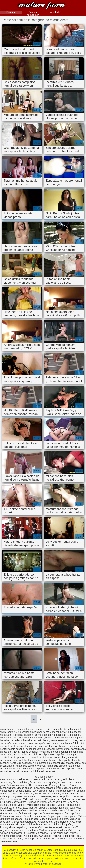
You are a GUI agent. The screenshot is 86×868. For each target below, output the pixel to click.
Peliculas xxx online (11, 816)
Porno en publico (62, 796)
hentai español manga (46, 746)
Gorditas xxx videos (11, 839)
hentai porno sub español (24, 757)
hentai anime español (39, 735)
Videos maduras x (17, 785)
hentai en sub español (64, 743)
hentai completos (74, 738)
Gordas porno (31, 839)
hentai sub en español (36, 760)
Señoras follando (59, 808)
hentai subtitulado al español (29, 769)
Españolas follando (44, 788)
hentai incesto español (12, 749)
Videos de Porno (37, 802)
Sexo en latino (20, 782)
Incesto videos (18, 805)
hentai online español (25, 755)
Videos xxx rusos (57, 802)
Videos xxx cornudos (74, 799)
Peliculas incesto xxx (35, 816)
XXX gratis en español (36, 833)
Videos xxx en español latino (16, 791)
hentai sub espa (58, 760)
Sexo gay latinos (59, 785)
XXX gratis (76, 822)
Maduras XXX (35, 827)
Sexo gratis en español (35, 808)
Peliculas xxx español (45, 825)
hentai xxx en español (24, 771)
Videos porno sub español (42, 805)
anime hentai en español (13, 729)
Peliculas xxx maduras (20, 794)
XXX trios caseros (38, 785)
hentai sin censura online (53, 757)
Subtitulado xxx (72, 836)
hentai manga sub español (53, 752)
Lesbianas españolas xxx (58, 827)
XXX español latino (44, 791)
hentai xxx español (47, 771)
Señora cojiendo (70, 794)
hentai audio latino (34, 738)
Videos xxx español (11, 799)
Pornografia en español (13, 827)
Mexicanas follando (11, 808)
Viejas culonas (8, 779)
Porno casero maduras (69, 788)
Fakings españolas (17, 810)
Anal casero (55, 779)
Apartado (55, 12)
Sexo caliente (61, 822)
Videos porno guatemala (13, 796)
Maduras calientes (58, 819)
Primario (11, 12)
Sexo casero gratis (53, 813)
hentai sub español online (24, 763)
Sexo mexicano (8, 841)
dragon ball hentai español (44, 732)
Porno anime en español (43, 782)
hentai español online (71, 746)
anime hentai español (40, 729)
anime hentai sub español (67, 729)
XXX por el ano (53, 799)
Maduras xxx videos (36, 819)
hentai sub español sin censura (56, 763)
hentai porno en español (51, 755)
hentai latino (63, 749)
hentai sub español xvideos (31, 766)
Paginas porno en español (62, 816)
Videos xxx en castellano (54, 839)
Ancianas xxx (45, 822)
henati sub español (71, 732)
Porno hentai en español (41, 6)
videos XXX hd (39, 779)
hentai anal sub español (13, 735)
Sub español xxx (74, 813)
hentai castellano (54, 738)
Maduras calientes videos (53, 830)
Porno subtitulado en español (16, 825)
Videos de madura (33, 799)
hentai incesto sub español (40, 749)
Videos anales (25, 788)
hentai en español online (64, 740)
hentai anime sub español (66, 735)
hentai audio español (11, 738)
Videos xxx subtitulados (47, 794)
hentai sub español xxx (59, 766)
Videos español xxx (63, 810)
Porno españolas (59, 833)
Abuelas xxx (30, 836)
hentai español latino (21, 746)
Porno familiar (77, 839)
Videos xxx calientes (69, 805)
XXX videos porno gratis (14, 802)
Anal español (65, 825)
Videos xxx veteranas (40, 796)
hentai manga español (25, 752)
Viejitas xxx (23, 779)
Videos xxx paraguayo (24, 822)
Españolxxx (16, 833)
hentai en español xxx (39, 743)
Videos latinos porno (31, 813)
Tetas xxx (78, 796)
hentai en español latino (36, 740)
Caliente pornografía (33, 14)
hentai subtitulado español (60, 769)
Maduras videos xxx (40, 810)
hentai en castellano (11, 740)
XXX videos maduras (50, 836)
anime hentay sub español (14, 732)
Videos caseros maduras (24, 830)
